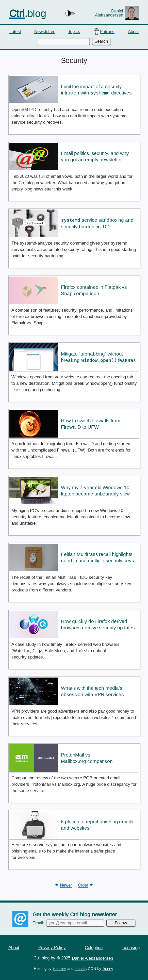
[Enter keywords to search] (64, 41)
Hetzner (59, 969)
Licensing (131, 947)
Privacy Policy (52, 947)
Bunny (108, 969)
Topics (74, 31)
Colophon (94, 947)
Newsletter (44, 31)
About (133, 31)
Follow (121, 923)
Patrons (107, 31)
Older (83, 885)
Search (101, 41)
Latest (15, 31)
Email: (68, 923)
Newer (66, 885)
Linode (80, 969)
